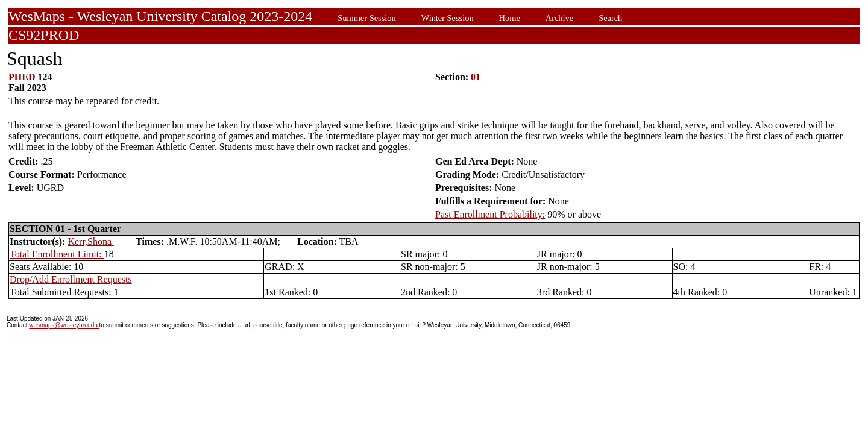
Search (610, 18)
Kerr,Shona (91, 241)
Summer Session (366, 18)
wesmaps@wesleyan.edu (64, 325)
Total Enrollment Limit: (57, 254)
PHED (22, 77)
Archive (559, 18)
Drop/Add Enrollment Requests (71, 279)
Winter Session (448, 18)
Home (510, 18)
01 (476, 77)
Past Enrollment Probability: (490, 214)
